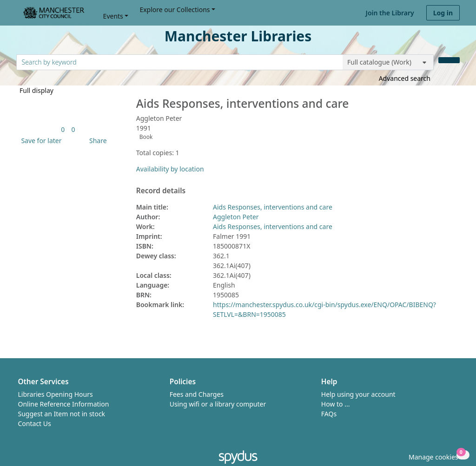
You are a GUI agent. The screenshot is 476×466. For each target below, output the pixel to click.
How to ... (336, 404)
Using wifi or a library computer (218, 404)
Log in (443, 13)
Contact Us (35, 423)
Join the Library (390, 13)
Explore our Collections (175, 10)
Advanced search (405, 78)
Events (113, 16)
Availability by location (170, 169)
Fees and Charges (197, 394)
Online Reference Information (64, 404)
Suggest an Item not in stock (62, 414)
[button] (40, 141)
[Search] (449, 60)
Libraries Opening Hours (56, 394)
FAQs (329, 414)
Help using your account (358, 394)
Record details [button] (161, 191)
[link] (63, 129)
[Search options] (388, 62)
